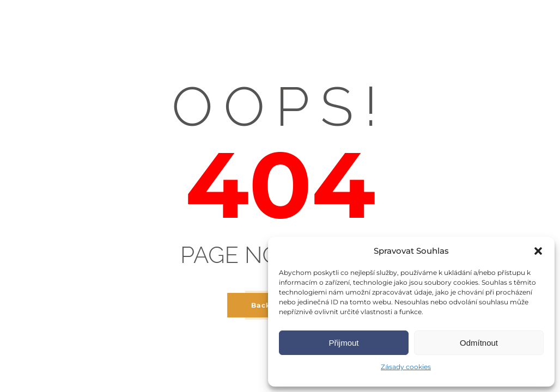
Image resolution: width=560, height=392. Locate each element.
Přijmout (343, 343)
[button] (538, 251)
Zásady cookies (406, 367)
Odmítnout (479, 343)
